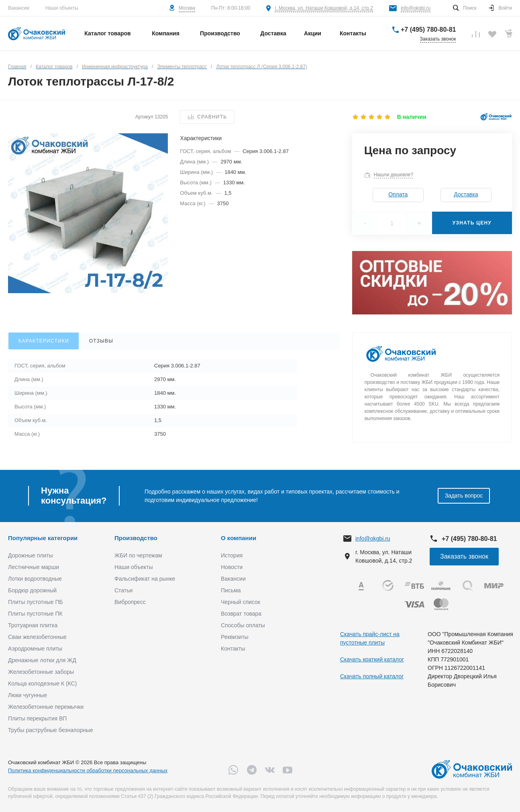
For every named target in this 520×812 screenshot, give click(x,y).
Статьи (123, 590)
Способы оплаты (243, 625)
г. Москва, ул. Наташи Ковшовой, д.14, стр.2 (324, 8)
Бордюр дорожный (32, 590)
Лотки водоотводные (35, 579)
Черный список (241, 602)
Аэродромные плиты (35, 649)
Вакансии (19, 8)
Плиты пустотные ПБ (36, 602)
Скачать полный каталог (372, 676)
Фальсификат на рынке (145, 579)
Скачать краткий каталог (372, 659)
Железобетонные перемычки (46, 707)
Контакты (233, 649)
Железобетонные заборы (41, 672)
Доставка (466, 194)
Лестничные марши (34, 567)
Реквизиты (235, 637)
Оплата (398, 194)
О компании (239, 538)
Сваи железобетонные (37, 637)
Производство (136, 538)
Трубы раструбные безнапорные (51, 730)
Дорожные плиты (31, 555)
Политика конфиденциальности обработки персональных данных (88, 770)
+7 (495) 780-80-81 (428, 30)
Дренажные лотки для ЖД (42, 660)
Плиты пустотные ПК (35, 614)
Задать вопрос (464, 496)
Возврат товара (241, 614)
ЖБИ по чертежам (138, 555)
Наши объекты (62, 8)
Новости (232, 567)
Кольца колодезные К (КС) (42, 683)
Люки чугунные (28, 695)
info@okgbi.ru (416, 8)
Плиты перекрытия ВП (37, 718)
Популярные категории (43, 538)
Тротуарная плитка (33, 625)
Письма (231, 590)
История (232, 555)
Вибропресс (130, 602)
